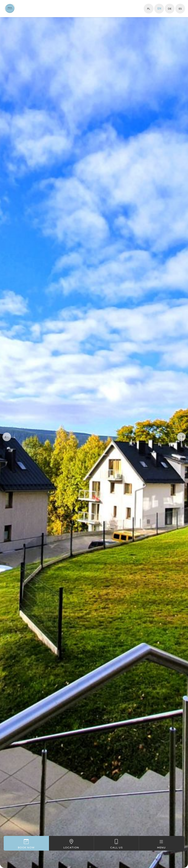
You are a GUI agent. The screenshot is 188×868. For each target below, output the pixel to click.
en (159, 9)
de (170, 9)
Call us (116, 844)
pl (149, 9)
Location (71, 844)
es (180, 9)
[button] (7, 437)
